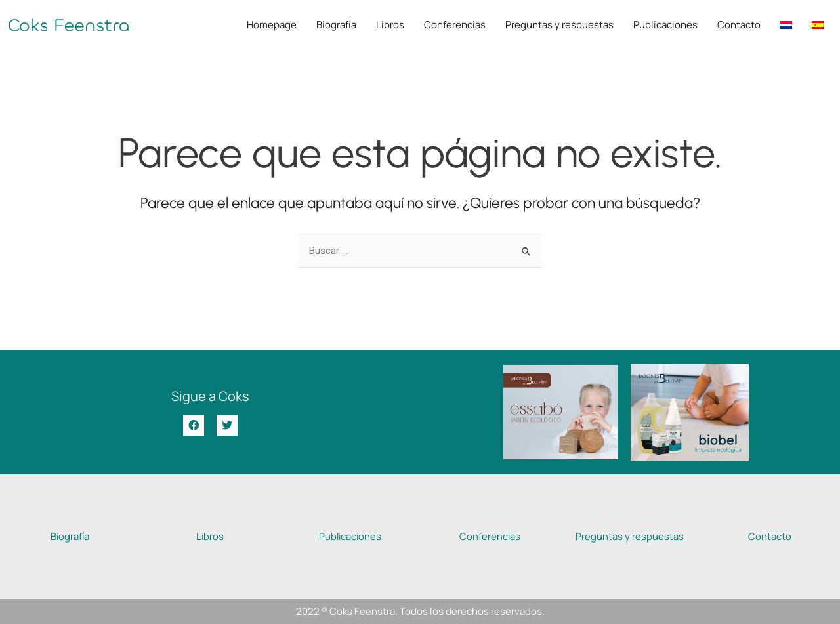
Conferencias (455, 25)
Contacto (739, 25)
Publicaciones (665, 25)
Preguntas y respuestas (559, 25)
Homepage (272, 25)
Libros (390, 25)
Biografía (336, 25)
